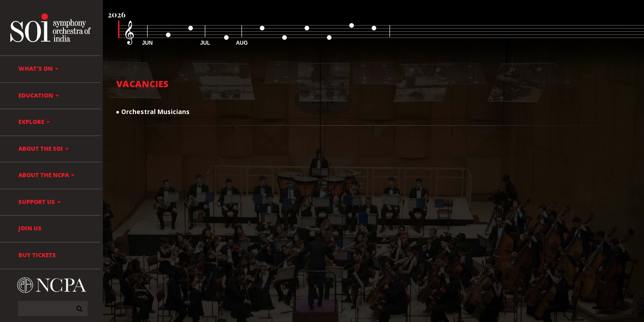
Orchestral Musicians (155, 112)
